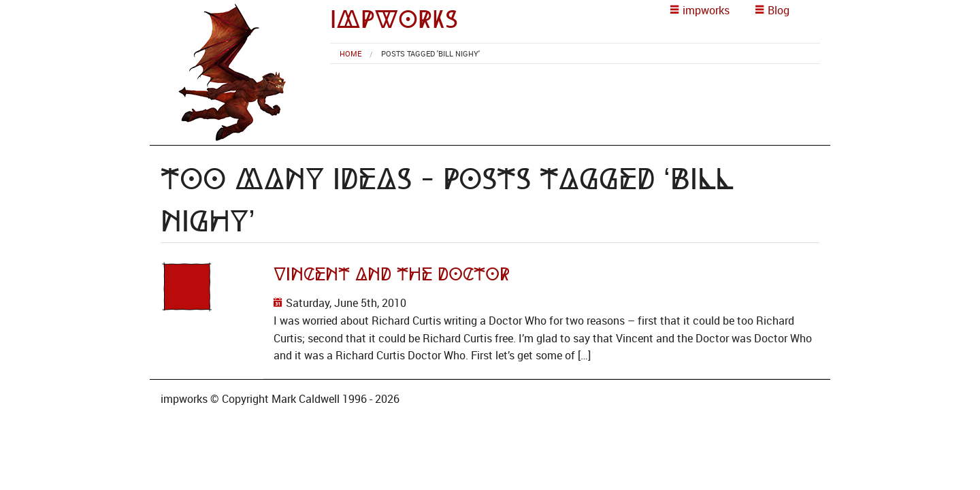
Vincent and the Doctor (392, 274)
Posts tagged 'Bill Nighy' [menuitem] (430, 53)
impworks (394, 19)
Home (350, 53)
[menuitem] (350, 53)
